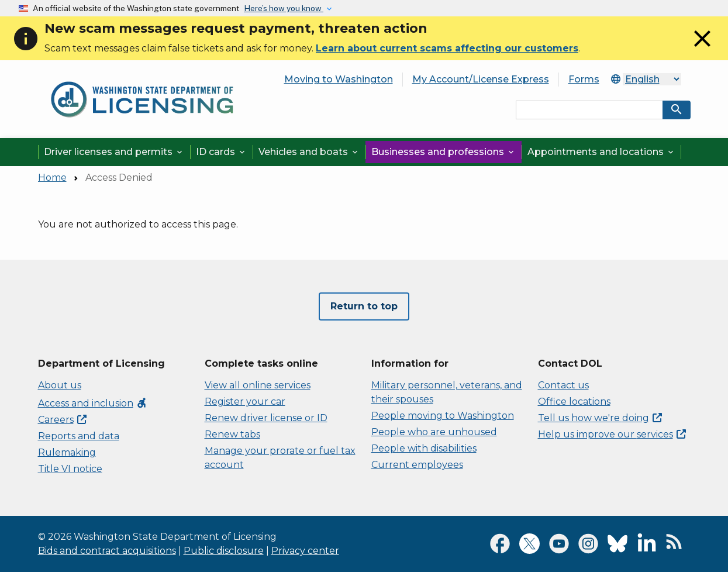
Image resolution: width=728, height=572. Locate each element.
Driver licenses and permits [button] (114, 152)
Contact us (563, 385)
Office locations (574, 402)
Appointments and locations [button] (601, 152)
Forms (584, 79)
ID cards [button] (221, 152)
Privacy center (305, 551)
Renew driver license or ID (266, 418)
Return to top (364, 306)
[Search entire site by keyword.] (589, 110)
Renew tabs (232, 434)
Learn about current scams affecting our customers (447, 48)
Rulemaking (67, 452)
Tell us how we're (600, 418)
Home (52, 178)
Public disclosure (224, 551)
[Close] (702, 49)
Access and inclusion (93, 403)
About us (60, 385)
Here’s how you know (284, 8)
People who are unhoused (434, 432)
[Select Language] (652, 79)
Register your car (245, 402)
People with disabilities (424, 448)
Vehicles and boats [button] (309, 152)
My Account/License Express (481, 79)
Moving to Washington (339, 79)
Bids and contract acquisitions (107, 551)
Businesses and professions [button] (444, 152)
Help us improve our (612, 434)
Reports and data (79, 436)
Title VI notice (70, 469)
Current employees (417, 465)
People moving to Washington (443, 416)
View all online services (258, 385)
